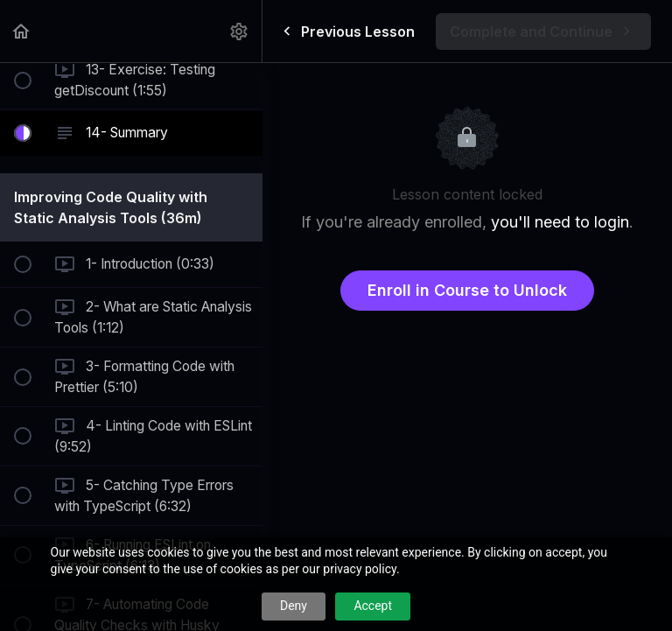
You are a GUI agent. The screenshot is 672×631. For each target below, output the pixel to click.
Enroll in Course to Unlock (467, 290)
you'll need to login (560, 222)
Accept (373, 606)
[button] (22, 31)
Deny (294, 606)
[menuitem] (240, 31)
